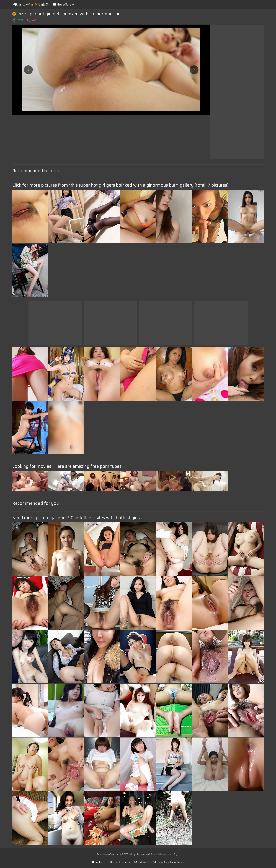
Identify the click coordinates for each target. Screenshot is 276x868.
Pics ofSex (30, 4)
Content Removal (120, 862)
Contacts (98, 862)
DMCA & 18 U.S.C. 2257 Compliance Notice (159, 862)
